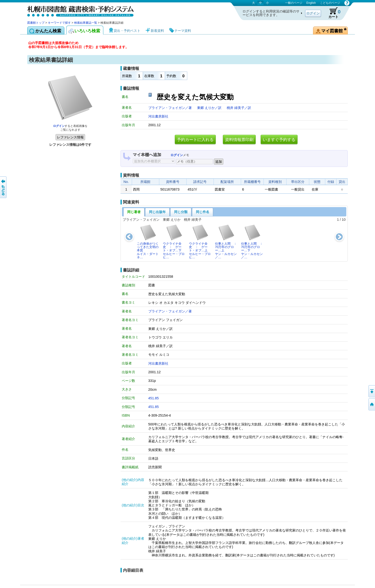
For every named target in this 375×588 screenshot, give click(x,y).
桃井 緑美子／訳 (239, 108)
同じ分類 (181, 212)
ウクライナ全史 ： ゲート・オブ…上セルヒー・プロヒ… (200, 242)
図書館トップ (36, 23)
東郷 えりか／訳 (210, 108)
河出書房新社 (158, 116)
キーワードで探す (59, 23)
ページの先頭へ (371, 391)
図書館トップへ (371, 404)
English (311, 3)
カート (332, 13)
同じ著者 (134, 212)
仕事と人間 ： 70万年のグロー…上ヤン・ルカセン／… (227, 242)
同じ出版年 (157, 212)
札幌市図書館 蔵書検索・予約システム (77, 10)
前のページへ (4, 187)
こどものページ (330, 3)
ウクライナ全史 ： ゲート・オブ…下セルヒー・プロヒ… (174, 242)
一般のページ (294, 3)
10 (344, 220)
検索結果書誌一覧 (86, 23)
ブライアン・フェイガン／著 (171, 108)
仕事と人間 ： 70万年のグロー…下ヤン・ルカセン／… (253, 242)
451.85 (154, 398)
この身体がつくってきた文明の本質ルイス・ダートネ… (148, 242)
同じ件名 (203, 212)
